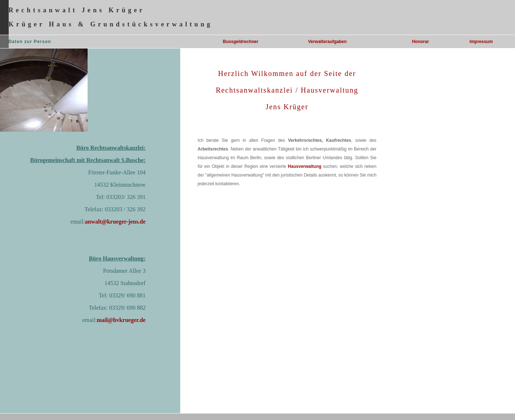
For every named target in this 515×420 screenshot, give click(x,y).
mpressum (482, 42)
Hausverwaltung (305, 166)
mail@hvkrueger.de (121, 320)
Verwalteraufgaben (327, 42)
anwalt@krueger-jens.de (115, 222)
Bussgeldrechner (241, 42)
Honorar (420, 42)
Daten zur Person (30, 42)
